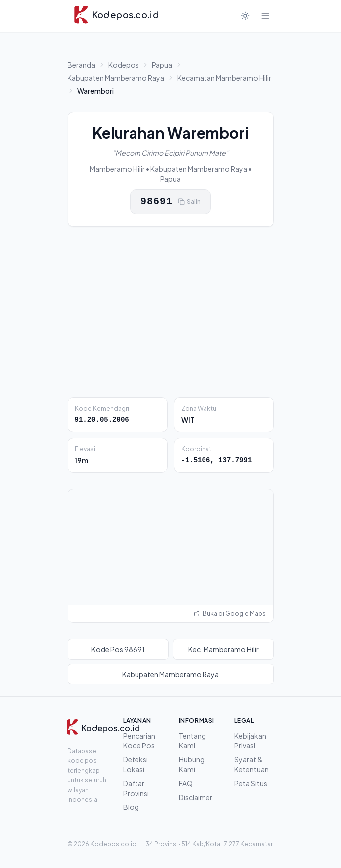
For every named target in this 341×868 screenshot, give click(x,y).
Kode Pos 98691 (118, 649)
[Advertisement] (171, 312)
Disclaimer (196, 797)
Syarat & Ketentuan (251, 764)
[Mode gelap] (245, 16)
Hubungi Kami (192, 764)
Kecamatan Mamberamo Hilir (224, 78)
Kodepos (124, 65)
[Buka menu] (265, 16)
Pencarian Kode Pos (139, 741)
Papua (162, 65)
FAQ (186, 783)
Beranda (81, 65)
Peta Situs (251, 783)
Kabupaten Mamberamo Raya (116, 78)
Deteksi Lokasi (136, 764)
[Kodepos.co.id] (91, 729)
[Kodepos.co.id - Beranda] (116, 16)
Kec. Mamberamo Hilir (223, 649)
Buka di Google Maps (230, 613)
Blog (131, 807)
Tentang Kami (192, 741)
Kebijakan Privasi (250, 741)
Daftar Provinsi (136, 788)
